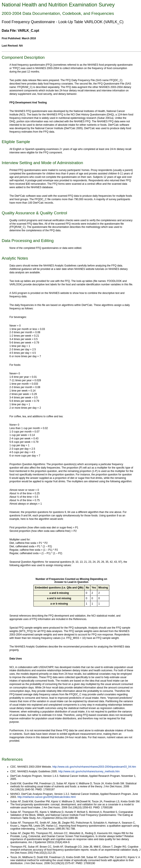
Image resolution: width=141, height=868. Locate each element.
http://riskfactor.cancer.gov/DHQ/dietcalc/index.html (46, 797)
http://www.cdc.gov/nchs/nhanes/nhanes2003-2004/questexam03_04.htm (94, 767)
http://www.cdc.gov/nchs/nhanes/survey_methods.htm (89, 771)
